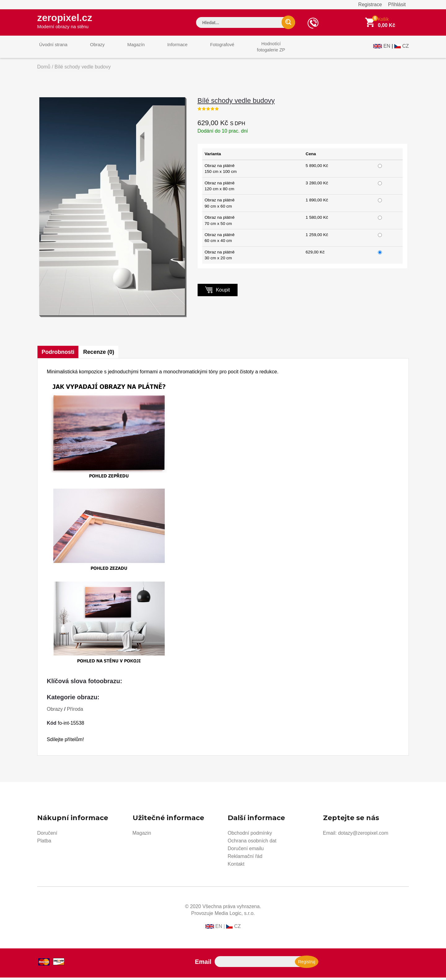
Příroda (75, 712)
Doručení (47, 835)
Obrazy (92, 49)
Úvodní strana (52, 49)
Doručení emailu (246, 851)
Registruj (306, 964)
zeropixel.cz (68, 22)
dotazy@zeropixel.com (363, 835)
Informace (165, 49)
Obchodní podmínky (250, 835)
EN (387, 48)
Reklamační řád (245, 859)
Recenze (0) (100, 354)
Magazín (127, 49)
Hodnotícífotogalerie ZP (252, 49)
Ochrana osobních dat (252, 843)
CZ (406, 48)
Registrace (370, 4)
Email (203, 964)
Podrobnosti (58, 354)
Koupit (218, 292)
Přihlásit (397, 4)
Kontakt (236, 866)
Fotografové (206, 49)
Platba (44, 843)
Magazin (142, 835)
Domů (44, 69)
